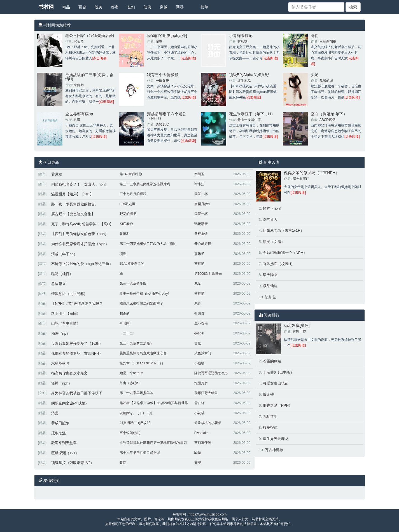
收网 (123, 463)
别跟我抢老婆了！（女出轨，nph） (80, 184)
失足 (315, 75)
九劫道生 (270, 417)
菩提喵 (199, 264)
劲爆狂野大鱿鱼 (206, 393)
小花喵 (199, 413)
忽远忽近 (59, 284)
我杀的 (125, 313)
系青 (198, 303)
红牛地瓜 (244, 81)
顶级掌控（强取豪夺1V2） (73, 463)
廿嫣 (198, 343)
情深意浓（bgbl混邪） (69, 294)
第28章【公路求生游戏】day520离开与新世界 (154, 403)
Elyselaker (202, 433)
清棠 (55, 413)
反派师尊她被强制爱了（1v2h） (77, 344)
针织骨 (199, 313)
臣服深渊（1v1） (65, 453)
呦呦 (198, 453)
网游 (180, 7)
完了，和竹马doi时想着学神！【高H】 (82, 224)
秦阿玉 (199, 174)
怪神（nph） (62, 383)
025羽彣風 (127, 204)
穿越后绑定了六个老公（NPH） (167, 116)
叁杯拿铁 (201, 234)
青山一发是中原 (249, 120)
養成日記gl (60, 423)
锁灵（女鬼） (274, 242)
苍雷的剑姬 (272, 361)
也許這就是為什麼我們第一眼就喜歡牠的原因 (153, 443)
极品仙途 (270, 286)
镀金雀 (268, 394)
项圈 (123, 254)
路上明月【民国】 (66, 314)
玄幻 (131, 7)
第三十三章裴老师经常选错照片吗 (145, 184)
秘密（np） (60, 333)
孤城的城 (326, 81)
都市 (115, 7)
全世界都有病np (79, 114)
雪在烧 (199, 403)
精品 (66, 7)
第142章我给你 (131, 174)
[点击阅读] (100, 58)
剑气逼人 (270, 220)
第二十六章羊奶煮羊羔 (136, 393)
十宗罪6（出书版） (278, 372)
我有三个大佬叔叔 (163, 75)
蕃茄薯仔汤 (203, 443)
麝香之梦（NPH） (278, 405)
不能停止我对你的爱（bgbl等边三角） (82, 264)
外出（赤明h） (131, 383)
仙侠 (147, 7)
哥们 (315, 36)
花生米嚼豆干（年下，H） (252, 114)
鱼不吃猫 (201, 323)
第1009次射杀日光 (208, 274)
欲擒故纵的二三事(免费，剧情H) (89, 77)
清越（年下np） (64, 254)
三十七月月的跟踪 (133, 194)
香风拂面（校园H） (279, 264)
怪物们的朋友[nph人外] (167, 36)
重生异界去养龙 (276, 439)
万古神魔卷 (274, 450)
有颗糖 (242, 41)
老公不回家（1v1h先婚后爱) (90, 36)
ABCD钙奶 (327, 120)
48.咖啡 (125, 323)
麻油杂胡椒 (328, 41)
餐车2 (124, 234)
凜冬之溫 (59, 433)
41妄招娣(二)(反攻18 (135, 423)
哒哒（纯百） (62, 274)
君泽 (77, 120)
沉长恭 (79, 41)
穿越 (164, 7)
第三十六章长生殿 (133, 283)
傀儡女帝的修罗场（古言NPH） (77, 353)
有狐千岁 (299, 331)
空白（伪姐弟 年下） (329, 114)
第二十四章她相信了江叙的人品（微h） (149, 244)
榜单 (204, 7)
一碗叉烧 (162, 81)
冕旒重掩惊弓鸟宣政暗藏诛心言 (143, 353)
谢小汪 (199, 184)
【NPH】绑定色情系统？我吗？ (77, 304)
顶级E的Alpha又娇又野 (249, 75)
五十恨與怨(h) (130, 433)
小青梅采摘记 (241, 36)
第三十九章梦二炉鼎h (136, 343)
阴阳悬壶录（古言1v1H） (283, 230)
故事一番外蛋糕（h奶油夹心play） (145, 294)
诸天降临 (270, 275)
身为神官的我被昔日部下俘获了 (77, 393)
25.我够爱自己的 (132, 264)
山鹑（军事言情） (66, 323)
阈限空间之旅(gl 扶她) (69, 403)
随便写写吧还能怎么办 (211, 373)
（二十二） (128, 333)
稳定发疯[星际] (297, 325)
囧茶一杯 (201, 194)
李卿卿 (79, 85)
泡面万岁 (201, 383)
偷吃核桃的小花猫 (208, 423)
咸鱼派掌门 (203, 353)
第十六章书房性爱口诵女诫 (140, 453)
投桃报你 (270, 427)
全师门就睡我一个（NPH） (285, 253)
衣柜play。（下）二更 (136, 413)
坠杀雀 (270, 297)
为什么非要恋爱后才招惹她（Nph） (80, 244)
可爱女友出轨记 (276, 383)
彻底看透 (126, 224)
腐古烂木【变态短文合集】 (73, 214)
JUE (198, 283)
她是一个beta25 (131, 373)
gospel (199, 333)
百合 (82, 7)
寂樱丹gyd (202, 204)
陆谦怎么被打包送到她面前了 (141, 303)
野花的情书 (128, 214)
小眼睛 (199, 363)
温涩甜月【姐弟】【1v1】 (72, 194)
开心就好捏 (203, 244)
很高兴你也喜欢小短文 (69, 373)
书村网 (46, 7)
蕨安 (198, 463)
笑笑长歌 (162, 124)
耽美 (99, 7)
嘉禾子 (199, 254)
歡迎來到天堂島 (64, 443)
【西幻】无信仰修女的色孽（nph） (80, 234)
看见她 (57, 174)
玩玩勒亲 (201, 224)
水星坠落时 (60, 363)
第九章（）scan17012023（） (142, 363)
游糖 (159, 41)
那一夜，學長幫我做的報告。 (75, 204)
